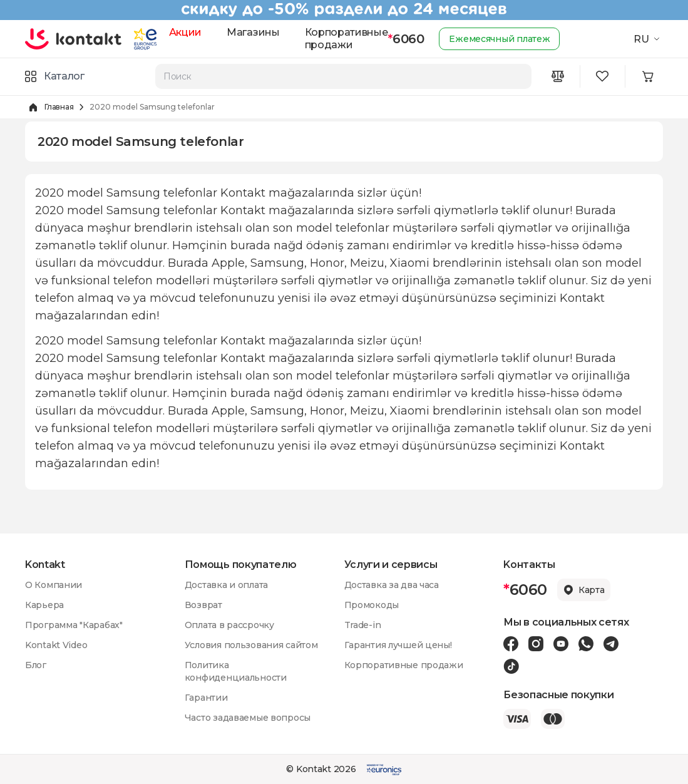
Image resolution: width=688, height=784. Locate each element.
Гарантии (206, 698)
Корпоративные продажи (347, 39)
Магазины (253, 32)
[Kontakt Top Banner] (344, 10)
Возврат (203, 605)
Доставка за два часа (392, 585)
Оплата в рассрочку (229, 625)
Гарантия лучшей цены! (398, 645)
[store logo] (74, 39)
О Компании (54, 585)
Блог (36, 665)
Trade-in (363, 625)
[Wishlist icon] (603, 76)
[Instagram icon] (536, 644)
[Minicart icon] (648, 76)
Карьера (44, 605)
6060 (406, 39)
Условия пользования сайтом (251, 645)
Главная (59, 107)
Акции (185, 32)
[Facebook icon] (511, 644)
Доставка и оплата (226, 585)
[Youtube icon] (561, 644)
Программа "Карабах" (74, 625)
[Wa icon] (586, 644)
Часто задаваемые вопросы (248, 718)
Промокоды (372, 605)
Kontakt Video (56, 645)
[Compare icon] (558, 76)
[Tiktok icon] (511, 666)
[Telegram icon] (611, 644)
